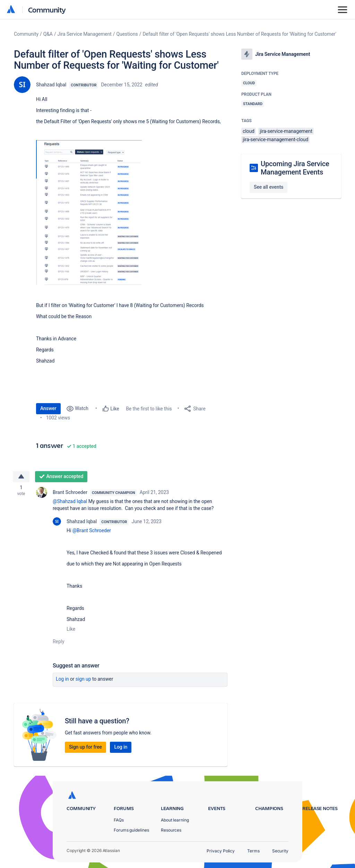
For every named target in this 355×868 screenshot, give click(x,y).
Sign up (83, 680)
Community (47, 10)
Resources (171, 830)
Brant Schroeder (70, 493)
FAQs (119, 820)
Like (71, 630)
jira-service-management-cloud (275, 139)
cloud (249, 131)
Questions (127, 34)
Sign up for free (85, 748)
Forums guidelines (131, 830)
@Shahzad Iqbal (70, 502)
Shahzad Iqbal (51, 85)
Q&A (48, 34)
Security (280, 851)
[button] (89, 212)
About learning (175, 820)
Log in (62, 680)
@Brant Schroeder (92, 531)
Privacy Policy (221, 851)
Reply (59, 643)
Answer (48, 408)
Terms (253, 851)
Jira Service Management (85, 34)
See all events (269, 187)
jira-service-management (286, 131)
